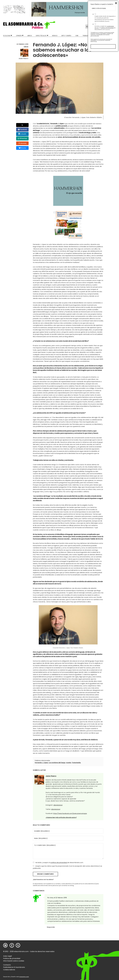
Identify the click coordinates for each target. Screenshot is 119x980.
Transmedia (76, 763)
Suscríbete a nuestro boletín (102, 932)
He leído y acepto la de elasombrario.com (58, 862)
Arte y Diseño (66, 36)
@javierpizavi (58, 805)
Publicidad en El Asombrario (14, 967)
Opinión (19, 36)
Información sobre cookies (14, 961)
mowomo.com (24, 977)
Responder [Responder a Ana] (51, 927)
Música (55, 36)
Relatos (113, 36)
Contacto (7, 965)
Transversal (87, 36)
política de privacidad (59, 862)
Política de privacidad (12, 958)
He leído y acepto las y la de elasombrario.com (105, 956)
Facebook (23, 129)
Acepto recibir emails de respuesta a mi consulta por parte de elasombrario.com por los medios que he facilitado (105, 947)
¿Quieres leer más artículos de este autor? (61, 817)
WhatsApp (23, 138)
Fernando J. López (41, 763)
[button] (29, 25)
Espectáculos (41, 36)
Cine (77, 36)
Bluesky (22, 148)
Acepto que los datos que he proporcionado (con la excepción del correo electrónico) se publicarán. (67, 867)
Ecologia (7, 36)
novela (69, 763)
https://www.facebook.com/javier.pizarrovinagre (70, 813)
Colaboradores (9, 970)
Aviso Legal (7, 956)
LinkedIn (23, 134)
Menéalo (23, 143)
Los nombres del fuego (57, 763)
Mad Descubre (101, 36)
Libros (30, 36)
